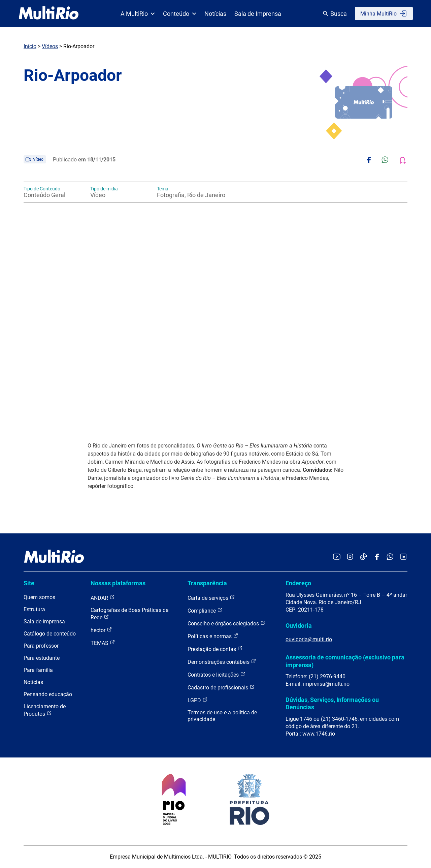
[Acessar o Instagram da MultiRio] (350, 557)
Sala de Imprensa (258, 14)
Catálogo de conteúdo (50, 634)
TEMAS (103, 643)
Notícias (215, 14)
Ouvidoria (299, 626)
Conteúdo (180, 14)
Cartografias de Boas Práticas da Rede (130, 614)
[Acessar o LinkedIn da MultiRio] (403, 557)
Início (30, 46)
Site (29, 583)
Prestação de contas (215, 649)
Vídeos (50, 46)
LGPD (198, 700)
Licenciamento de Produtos (45, 710)
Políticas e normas (213, 636)
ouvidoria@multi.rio (309, 639)
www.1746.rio (319, 734)
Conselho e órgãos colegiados (227, 623)
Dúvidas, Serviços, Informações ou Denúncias (332, 703)
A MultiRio (138, 14)
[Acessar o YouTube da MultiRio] (337, 557)
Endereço (298, 583)
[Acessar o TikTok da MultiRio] (363, 557)
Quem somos (39, 597)
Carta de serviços (211, 598)
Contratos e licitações (217, 674)
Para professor (41, 646)
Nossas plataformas (118, 583)
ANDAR (103, 598)
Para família (38, 670)
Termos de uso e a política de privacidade (222, 716)
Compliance (205, 610)
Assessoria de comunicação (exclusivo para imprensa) (345, 661)
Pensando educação (48, 694)
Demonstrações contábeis (222, 662)
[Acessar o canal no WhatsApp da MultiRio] (390, 557)
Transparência (207, 583)
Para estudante (42, 658)
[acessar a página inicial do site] (49, 13)
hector (101, 630)
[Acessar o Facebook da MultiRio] (377, 557)
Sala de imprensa (44, 622)
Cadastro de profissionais (221, 687)
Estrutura (34, 609)
